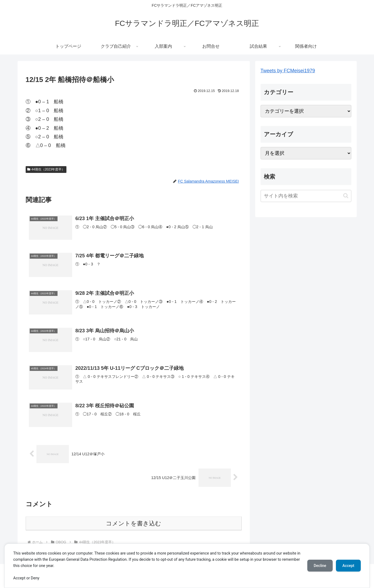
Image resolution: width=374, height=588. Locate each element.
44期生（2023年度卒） (46, 169)
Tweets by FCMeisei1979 (288, 71)
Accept (348, 566)
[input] (306, 196)
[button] (346, 196)
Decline (320, 566)
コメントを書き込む (134, 523)
